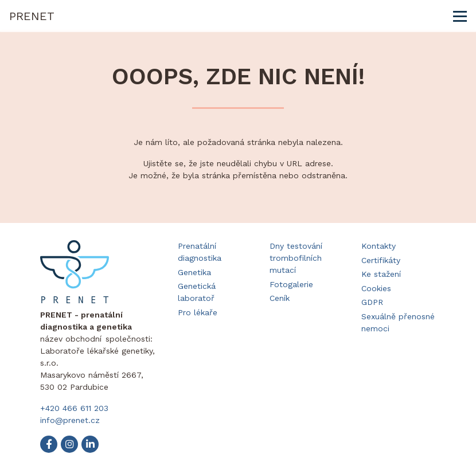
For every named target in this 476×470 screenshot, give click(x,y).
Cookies (376, 288)
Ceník (280, 298)
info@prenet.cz (70, 420)
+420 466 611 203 (74, 408)
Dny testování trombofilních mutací (296, 258)
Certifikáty (381, 260)
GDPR (372, 302)
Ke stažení (381, 274)
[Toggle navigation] (460, 16)
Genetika (194, 272)
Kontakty (379, 246)
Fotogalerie (291, 284)
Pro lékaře (198, 312)
